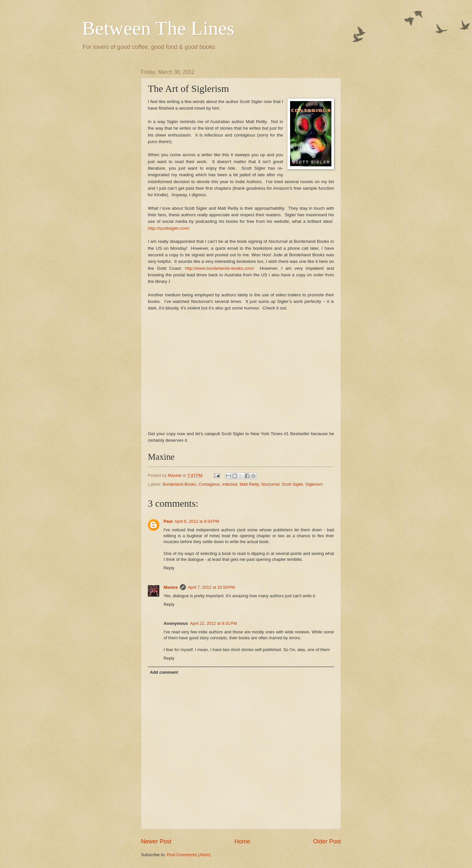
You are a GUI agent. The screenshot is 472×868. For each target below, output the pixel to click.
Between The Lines (158, 28)
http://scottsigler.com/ (169, 228)
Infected (230, 484)
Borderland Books (179, 484)
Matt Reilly (249, 484)
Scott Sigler (292, 484)
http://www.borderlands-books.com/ (219, 268)
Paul (168, 521)
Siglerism (314, 484)
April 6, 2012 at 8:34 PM (197, 521)
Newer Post (156, 841)
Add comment (164, 672)
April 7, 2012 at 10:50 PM (211, 587)
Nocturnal (270, 484)
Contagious (209, 484)
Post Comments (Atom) (189, 855)
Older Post (327, 841)
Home (242, 841)
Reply (169, 568)
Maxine (171, 587)
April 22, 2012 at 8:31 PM (213, 623)
